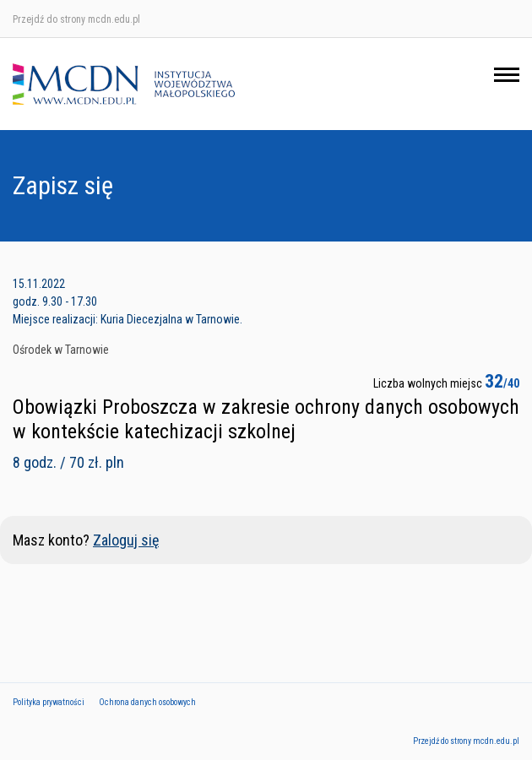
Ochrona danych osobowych (147, 702)
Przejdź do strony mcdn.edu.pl (76, 19)
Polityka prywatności (49, 702)
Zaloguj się (126, 540)
